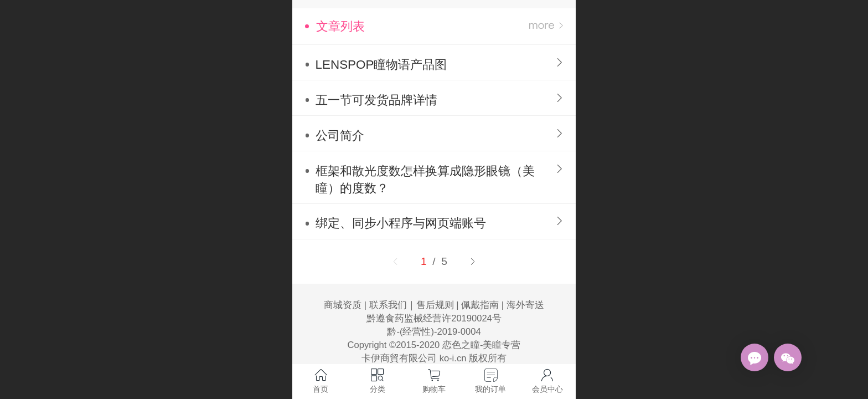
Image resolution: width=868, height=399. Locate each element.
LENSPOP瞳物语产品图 (381, 65)
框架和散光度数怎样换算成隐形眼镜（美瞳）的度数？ (425, 180)
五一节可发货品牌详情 (376, 100)
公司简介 (340, 135)
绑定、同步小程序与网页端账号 (401, 223)
